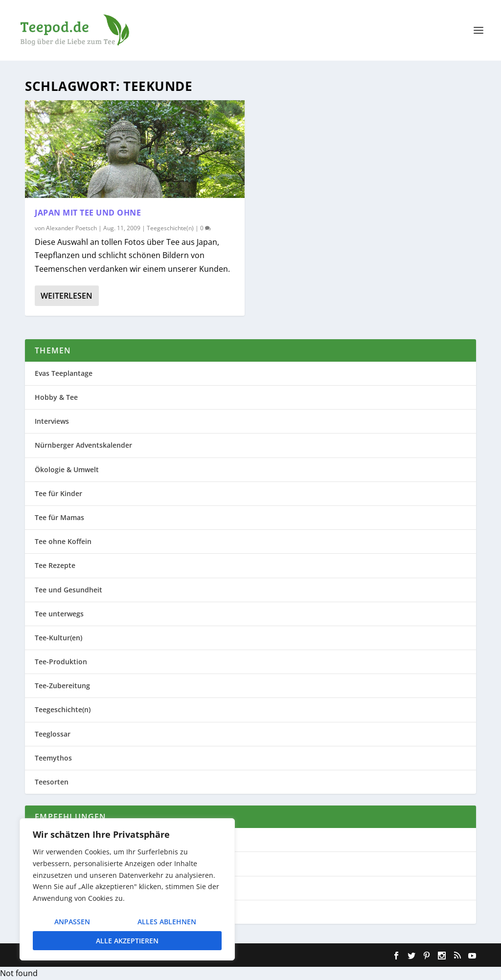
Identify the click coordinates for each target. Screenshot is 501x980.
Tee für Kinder (58, 493)
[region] (127, 889)
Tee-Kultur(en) (58, 638)
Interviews (52, 421)
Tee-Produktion (61, 662)
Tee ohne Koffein (63, 541)
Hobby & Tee (56, 397)
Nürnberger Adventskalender (83, 445)
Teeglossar (53, 734)
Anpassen (72, 922)
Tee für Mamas (59, 517)
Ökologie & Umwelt (67, 469)
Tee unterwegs (59, 614)
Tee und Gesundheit (68, 590)
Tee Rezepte (55, 565)
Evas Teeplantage (64, 373)
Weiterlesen (67, 296)
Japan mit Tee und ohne (88, 213)
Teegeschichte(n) (170, 228)
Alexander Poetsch (71, 228)
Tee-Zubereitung (62, 686)
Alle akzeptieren (127, 941)
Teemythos (53, 758)
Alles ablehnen (167, 922)
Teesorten (52, 782)
